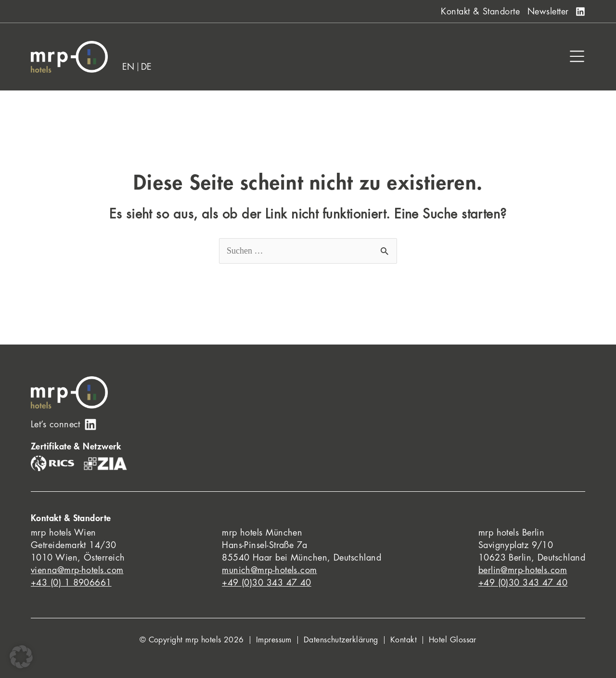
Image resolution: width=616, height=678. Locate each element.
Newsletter (548, 12)
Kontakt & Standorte (480, 12)
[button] (21, 657)
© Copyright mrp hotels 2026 (192, 640)
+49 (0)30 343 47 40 (267, 583)
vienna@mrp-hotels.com (77, 570)
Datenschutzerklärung (341, 640)
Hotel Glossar (453, 640)
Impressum (274, 640)
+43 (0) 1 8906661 (71, 583)
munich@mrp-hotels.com (269, 570)
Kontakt (404, 640)
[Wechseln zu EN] (129, 67)
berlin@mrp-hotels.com (523, 570)
